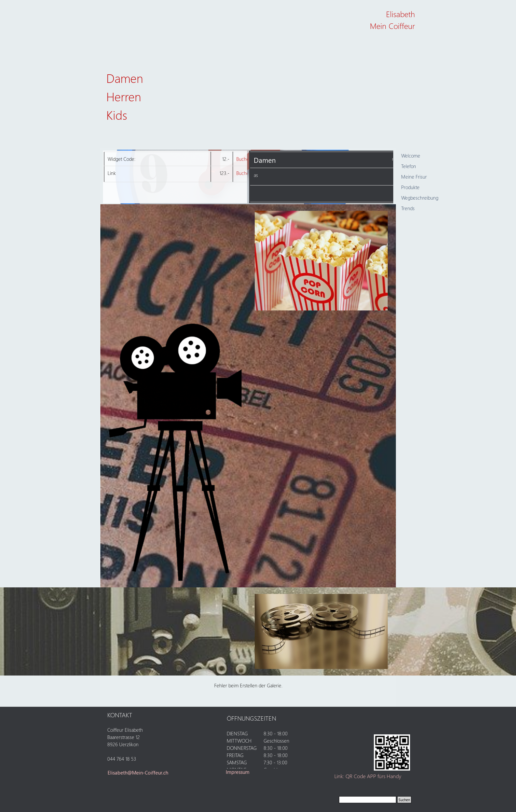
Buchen (244, 159)
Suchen (404, 800)
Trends (408, 208)
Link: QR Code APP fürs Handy (368, 776)
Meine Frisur (414, 177)
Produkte (410, 187)
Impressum (238, 772)
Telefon (409, 166)
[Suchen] (368, 800)
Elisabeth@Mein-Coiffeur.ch (138, 773)
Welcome (411, 156)
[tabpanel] (379, 27)
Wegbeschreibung (420, 198)
